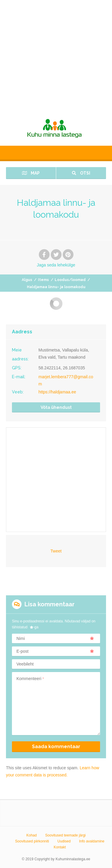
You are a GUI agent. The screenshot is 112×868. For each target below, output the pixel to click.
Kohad (32, 835)
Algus (27, 280)
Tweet (56, 551)
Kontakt (60, 847)
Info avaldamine (92, 841)
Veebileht (25, 664)
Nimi (55, 638)
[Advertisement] (56, 56)
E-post (55, 651)
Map (31, 173)
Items (43, 280)
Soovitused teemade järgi (65, 835)
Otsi (81, 173)
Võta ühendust (56, 407)
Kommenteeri (30, 679)
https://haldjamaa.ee (57, 392)
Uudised (64, 841)
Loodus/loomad (70, 280)
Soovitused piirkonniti (32, 841)
